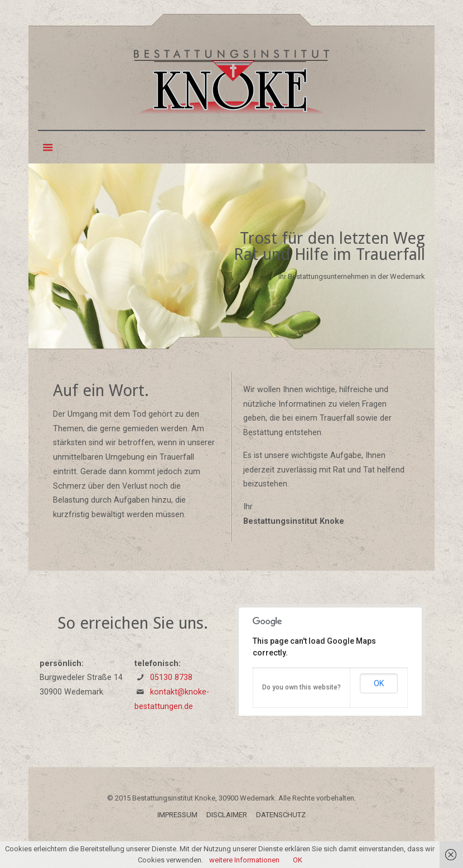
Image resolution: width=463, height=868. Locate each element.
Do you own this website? (302, 687)
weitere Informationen (244, 860)
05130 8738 (171, 677)
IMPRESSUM (177, 815)
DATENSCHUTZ (281, 815)
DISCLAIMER (227, 815)
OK (379, 683)
